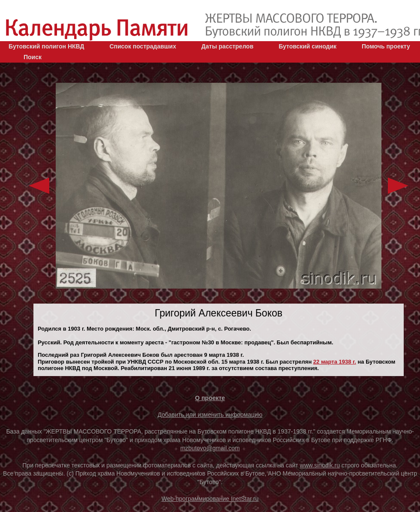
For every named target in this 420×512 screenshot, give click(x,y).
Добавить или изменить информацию (210, 415)
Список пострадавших (143, 46)
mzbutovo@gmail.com (210, 448)
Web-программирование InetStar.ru (210, 499)
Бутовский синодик (307, 46)
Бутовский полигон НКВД (46, 46)
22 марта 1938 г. (335, 362)
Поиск (33, 57)
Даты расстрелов (227, 46)
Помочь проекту (386, 46)
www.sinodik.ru (320, 465)
